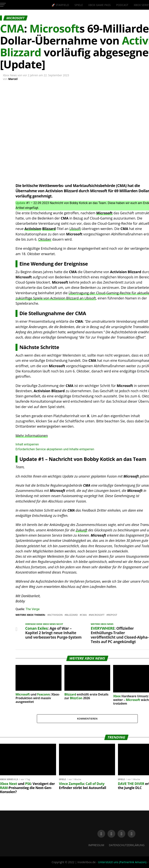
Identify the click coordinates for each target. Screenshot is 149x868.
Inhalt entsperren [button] (27, 444)
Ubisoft (75, 229)
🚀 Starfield (60, 5)
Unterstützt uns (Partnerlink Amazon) (122, 862)
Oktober (45, 239)
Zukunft (81, 530)
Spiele (79, 5)
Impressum (96, 845)
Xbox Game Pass (99, 5)
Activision (33, 229)
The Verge (33, 609)
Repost (113, 615)
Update (20, 203)
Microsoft (104, 213)
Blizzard (49, 229)
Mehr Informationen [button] (32, 436)
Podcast (122, 5)
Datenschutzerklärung (127, 845)
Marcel (13, 79)
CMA (84, 615)
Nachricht (61, 459)
